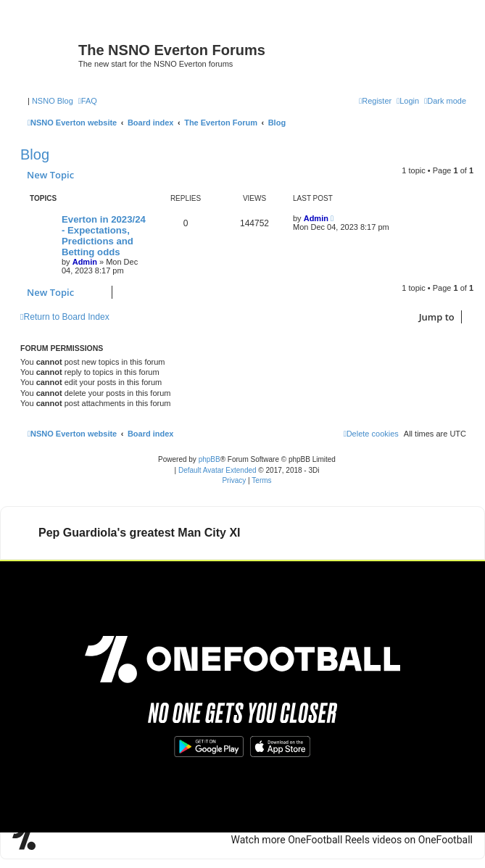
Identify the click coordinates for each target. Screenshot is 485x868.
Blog (35, 154)
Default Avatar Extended (217, 470)
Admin (85, 262)
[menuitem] (88, 101)
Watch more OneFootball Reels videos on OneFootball (352, 579)
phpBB (210, 459)
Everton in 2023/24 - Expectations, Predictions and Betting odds (104, 236)
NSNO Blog (53, 101)
